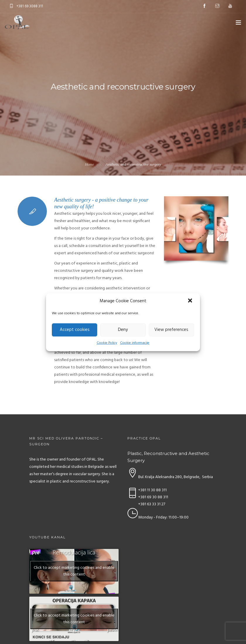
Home (89, 164)
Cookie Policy (107, 343)
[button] (191, 301)
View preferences (171, 330)
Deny (123, 330)
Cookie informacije (135, 343)
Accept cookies (75, 330)
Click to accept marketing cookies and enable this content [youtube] (74, 571)
